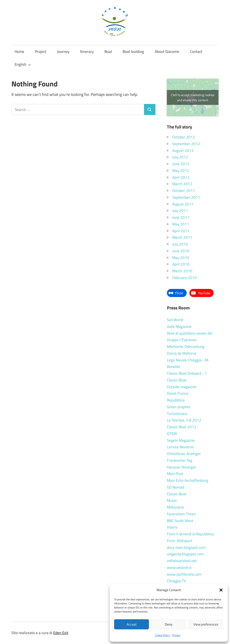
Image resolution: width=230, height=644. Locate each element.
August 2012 (183, 151)
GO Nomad (176, 487)
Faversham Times (181, 514)
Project (41, 52)
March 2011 (182, 237)
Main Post (175, 474)
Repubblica (176, 400)
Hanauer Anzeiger (181, 467)
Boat (108, 52)
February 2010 (185, 278)
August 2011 (183, 204)
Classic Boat (177, 380)
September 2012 (186, 144)
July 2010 (180, 244)
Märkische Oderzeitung (186, 347)
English (23, 64)
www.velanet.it (179, 567)
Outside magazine (182, 387)
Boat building (133, 52)
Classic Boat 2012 (182, 427)
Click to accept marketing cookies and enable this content (193, 97)
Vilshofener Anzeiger (184, 454)
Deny (169, 624)
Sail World (175, 320)
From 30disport (180, 541)
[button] (221, 590)
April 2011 (181, 231)
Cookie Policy (162, 635)
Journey (63, 52)
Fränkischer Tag (180, 460)
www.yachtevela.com (184, 574)
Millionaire (175, 507)
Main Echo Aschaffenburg (188, 480)
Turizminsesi (177, 414)
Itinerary (87, 52)
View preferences (206, 624)
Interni (172, 527)
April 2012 (181, 177)
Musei (172, 500)
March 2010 (182, 271)
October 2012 (184, 137)
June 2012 (181, 164)
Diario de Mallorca (182, 353)
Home (19, 52)
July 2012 (180, 157)
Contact (196, 52)
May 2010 (181, 258)
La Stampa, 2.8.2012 (184, 420)
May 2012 (181, 171)
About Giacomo (167, 52)
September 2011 (186, 197)
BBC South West (180, 521)
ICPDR (172, 434)
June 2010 (181, 251)
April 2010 (181, 264)
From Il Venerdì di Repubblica (190, 534)
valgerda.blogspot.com (185, 554)
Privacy (176, 635)
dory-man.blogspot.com (186, 547)
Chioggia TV (176, 581)
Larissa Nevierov (180, 447)
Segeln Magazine (181, 440)
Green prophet (179, 407)
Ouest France (178, 393)
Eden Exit (61, 633)
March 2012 (182, 184)
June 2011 (181, 217)
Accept (132, 624)
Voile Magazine (179, 327)
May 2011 (181, 224)
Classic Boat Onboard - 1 (187, 373)
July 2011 (180, 211)
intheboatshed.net (182, 561)
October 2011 (184, 191)
